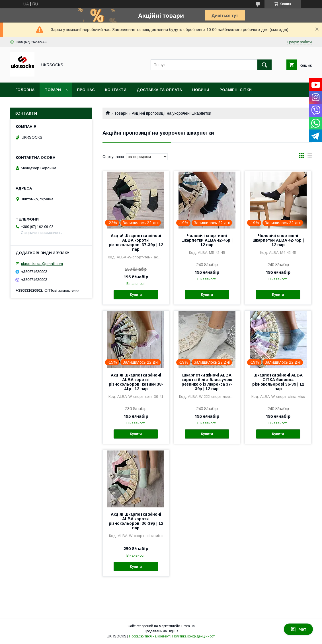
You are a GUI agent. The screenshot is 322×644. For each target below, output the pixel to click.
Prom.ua (188, 626)
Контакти (116, 90)
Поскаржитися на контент (149, 636)
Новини (201, 90)
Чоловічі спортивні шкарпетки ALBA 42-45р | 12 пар (207, 240)
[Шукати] (264, 65)
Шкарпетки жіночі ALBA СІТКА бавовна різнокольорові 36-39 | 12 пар (278, 382)
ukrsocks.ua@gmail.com (42, 264)
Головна (25, 90)
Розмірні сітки (236, 90)
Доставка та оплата (159, 90)
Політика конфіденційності (194, 636)
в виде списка (309, 157)
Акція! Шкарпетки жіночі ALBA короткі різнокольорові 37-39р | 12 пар (136, 242)
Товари (53, 90)
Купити (136, 295)
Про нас (86, 90)
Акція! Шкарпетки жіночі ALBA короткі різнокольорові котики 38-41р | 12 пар (136, 382)
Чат (298, 629)
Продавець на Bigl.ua (161, 631)
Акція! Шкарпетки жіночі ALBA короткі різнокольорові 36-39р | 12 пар (136, 521)
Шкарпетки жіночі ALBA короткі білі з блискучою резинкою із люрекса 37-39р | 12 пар (207, 382)
